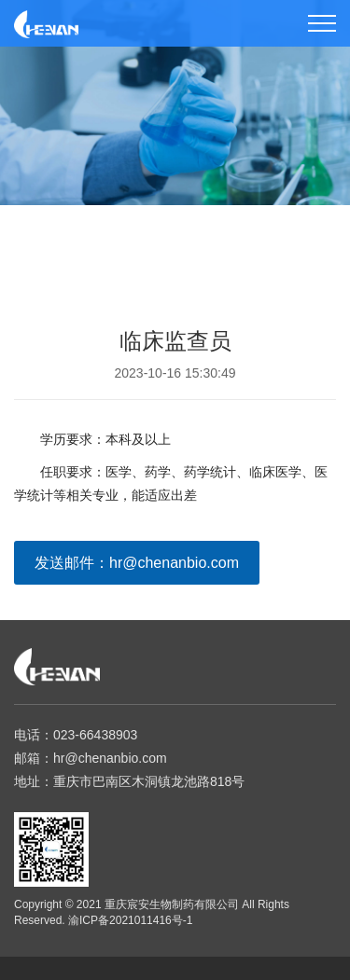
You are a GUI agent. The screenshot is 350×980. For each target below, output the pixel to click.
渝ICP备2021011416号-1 (130, 920)
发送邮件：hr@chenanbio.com (137, 563)
